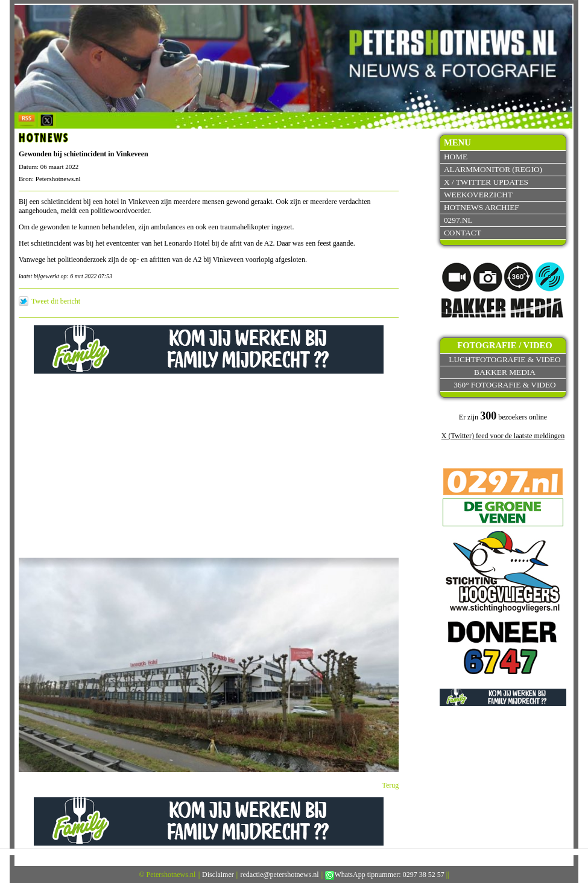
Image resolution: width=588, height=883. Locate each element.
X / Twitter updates (486, 182)
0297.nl (458, 220)
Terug (391, 785)
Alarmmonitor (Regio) (493, 169)
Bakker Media (505, 372)
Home (456, 157)
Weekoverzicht (478, 195)
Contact (463, 233)
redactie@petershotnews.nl (280, 875)
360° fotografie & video (505, 385)
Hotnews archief (482, 207)
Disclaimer (218, 875)
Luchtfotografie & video (504, 359)
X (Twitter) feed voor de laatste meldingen (503, 436)
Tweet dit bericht (56, 301)
